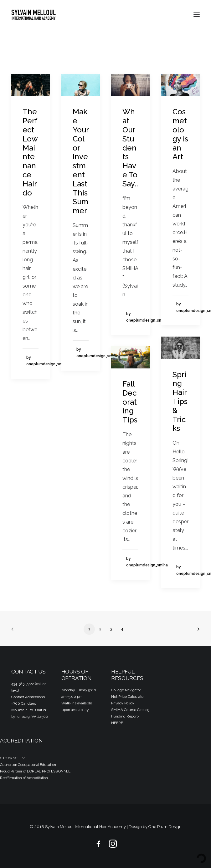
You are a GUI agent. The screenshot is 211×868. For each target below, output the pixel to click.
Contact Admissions (28, 697)
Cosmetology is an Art (180, 134)
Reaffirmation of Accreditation (24, 778)
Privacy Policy (123, 703)
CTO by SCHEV (12, 758)
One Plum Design (165, 827)
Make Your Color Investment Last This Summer (81, 161)
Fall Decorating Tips (130, 402)
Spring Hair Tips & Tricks (180, 402)
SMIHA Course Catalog (130, 710)
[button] (197, 15)
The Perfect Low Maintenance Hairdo (30, 152)
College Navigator (126, 690)
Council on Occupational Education (28, 765)
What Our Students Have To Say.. (130, 148)
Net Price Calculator (128, 697)
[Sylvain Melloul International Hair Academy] (33, 15)
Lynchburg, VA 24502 (30, 717)
